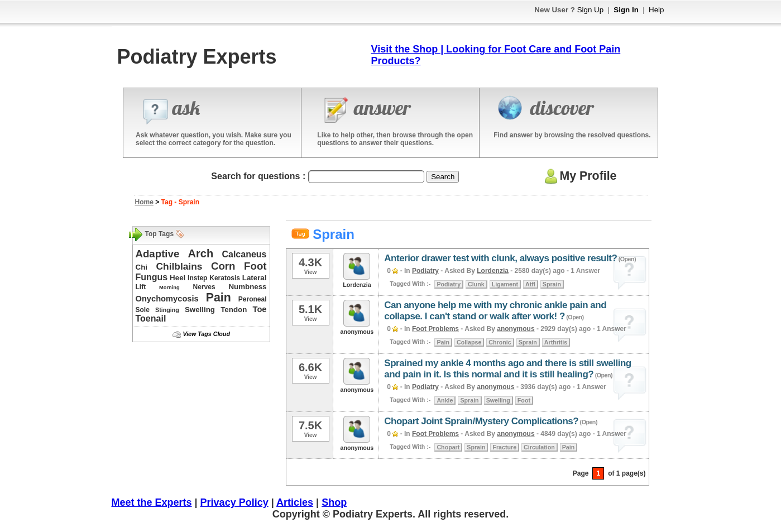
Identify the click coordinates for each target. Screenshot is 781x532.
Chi (142, 267)
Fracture (504, 447)
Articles (295, 502)
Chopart (448, 447)
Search (443, 177)
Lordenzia (493, 271)
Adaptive (158, 254)
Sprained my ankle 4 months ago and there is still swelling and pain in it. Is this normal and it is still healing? (507, 369)
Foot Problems (435, 329)
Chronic (500, 342)
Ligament (505, 284)
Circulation (539, 447)
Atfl (530, 284)
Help (656, 10)
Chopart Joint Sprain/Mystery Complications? (481, 421)
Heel (178, 278)
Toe (260, 309)
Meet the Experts (152, 502)
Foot (255, 266)
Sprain (552, 284)
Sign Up (590, 10)
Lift (141, 287)
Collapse (469, 342)
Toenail (151, 318)
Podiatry (425, 271)
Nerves (204, 287)
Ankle (445, 400)
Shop (334, 502)
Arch (201, 253)
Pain (219, 298)
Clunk (476, 284)
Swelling (200, 310)
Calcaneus (244, 254)
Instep (197, 278)
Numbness (247, 287)
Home (144, 202)
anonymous (516, 329)
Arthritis (556, 342)
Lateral (255, 278)
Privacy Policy (234, 502)
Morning (169, 287)
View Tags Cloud (206, 334)
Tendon (234, 310)
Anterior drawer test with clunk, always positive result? (500, 258)
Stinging (167, 310)
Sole (143, 310)
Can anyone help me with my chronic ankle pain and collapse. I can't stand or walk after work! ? (495, 311)
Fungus (152, 277)
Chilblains (179, 266)
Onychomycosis (167, 299)
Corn (223, 266)
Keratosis (225, 278)
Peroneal (253, 299)
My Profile (579, 176)
